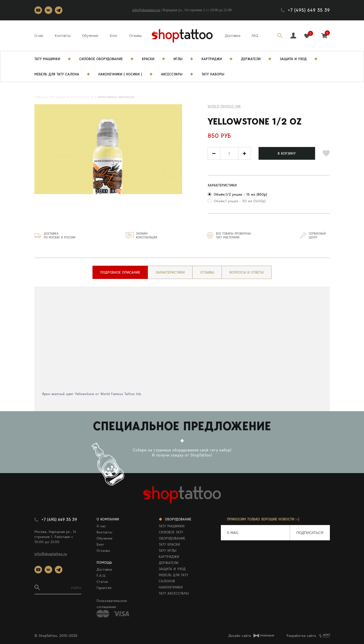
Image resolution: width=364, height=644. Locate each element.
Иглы (178, 59)
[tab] (120, 272)
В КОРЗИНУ (287, 153)
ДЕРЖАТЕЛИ (168, 563)
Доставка (233, 36)
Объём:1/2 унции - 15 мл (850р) (240, 194)
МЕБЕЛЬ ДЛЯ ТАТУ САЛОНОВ (173, 578)
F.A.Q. (101, 575)
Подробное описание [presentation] (120, 272)
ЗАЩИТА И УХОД (172, 569)
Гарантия (104, 588)
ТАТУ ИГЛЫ (167, 551)
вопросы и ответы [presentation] (247, 272)
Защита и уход (293, 59)
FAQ (255, 36)
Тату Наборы (213, 74)
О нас (39, 36)
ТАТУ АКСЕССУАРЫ (174, 593)
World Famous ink (224, 106)
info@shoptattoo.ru (146, 10)
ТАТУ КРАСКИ (169, 544)
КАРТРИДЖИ (169, 557)
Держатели (251, 59)
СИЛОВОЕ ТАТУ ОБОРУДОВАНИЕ (172, 535)
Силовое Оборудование (101, 59)
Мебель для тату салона (57, 74)
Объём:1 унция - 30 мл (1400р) (240, 201)
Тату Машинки (47, 59)
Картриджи (212, 59)
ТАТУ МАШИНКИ (172, 526)
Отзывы (135, 36)
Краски (148, 59)
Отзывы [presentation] (207, 272)
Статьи (102, 582)
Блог (114, 36)
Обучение (90, 36)
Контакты (63, 36)
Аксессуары (172, 74)
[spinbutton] (229, 153)
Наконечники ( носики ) (120, 74)
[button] (245, 153)
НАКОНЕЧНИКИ (171, 587)
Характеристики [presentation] (170, 272)
